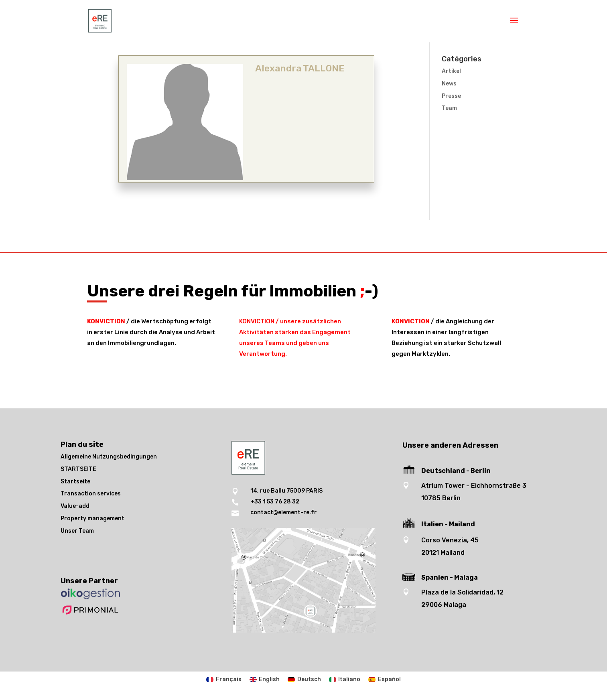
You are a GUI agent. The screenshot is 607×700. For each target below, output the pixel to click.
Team (449, 108)
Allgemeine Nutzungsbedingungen (109, 457)
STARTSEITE (78, 469)
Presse (451, 96)
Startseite (75, 482)
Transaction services (91, 494)
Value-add (75, 506)
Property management (92, 518)
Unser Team (77, 531)
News (449, 84)
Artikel (451, 71)
